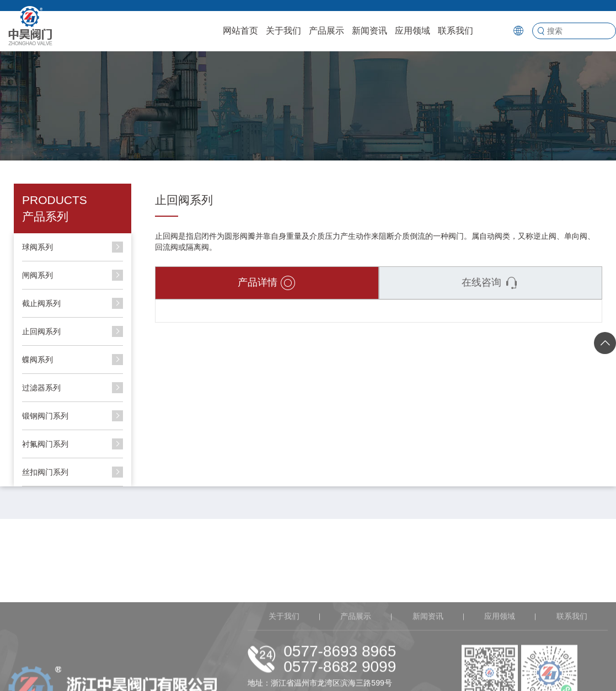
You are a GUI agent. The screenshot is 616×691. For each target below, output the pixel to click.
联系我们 (456, 31)
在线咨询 (491, 283)
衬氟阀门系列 (45, 444)
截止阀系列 (41, 303)
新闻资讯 (369, 31)
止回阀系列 (41, 331)
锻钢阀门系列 (45, 416)
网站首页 (240, 31)
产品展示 (326, 31)
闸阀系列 (38, 275)
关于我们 (283, 31)
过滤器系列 (41, 388)
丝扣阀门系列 (45, 472)
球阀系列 (38, 247)
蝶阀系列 (38, 360)
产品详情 (267, 283)
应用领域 (413, 31)
